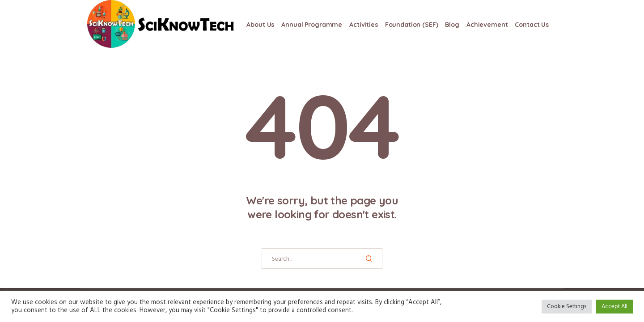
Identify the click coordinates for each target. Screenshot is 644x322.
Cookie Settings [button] (567, 307)
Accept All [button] (614, 307)
